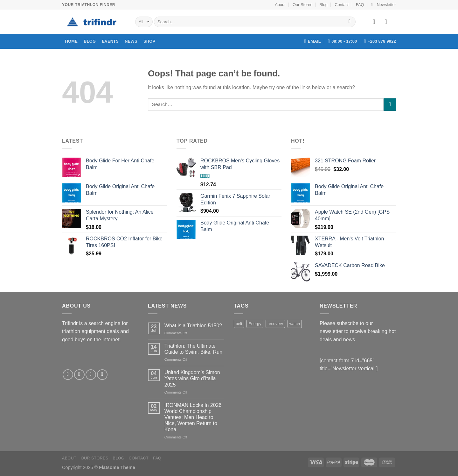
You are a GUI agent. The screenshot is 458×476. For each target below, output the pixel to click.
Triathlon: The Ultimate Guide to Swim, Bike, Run (193, 349)
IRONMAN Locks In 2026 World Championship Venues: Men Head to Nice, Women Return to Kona (193, 417)
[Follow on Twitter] (79, 375)
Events (110, 41)
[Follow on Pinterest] (102, 375)
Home (71, 41)
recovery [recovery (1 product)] (275, 324)
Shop (149, 41)
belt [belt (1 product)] (239, 324)
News (131, 41)
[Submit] (350, 22)
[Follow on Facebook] (68, 375)
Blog (323, 5)
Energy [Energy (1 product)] (255, 324)
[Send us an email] (91, 375)
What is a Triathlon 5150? (193, 326)
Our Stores (302, 5)
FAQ (360, 5)
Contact (342, 5)
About (280, 5)
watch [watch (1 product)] (295, 324)
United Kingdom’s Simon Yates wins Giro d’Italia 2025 (192, 378)
